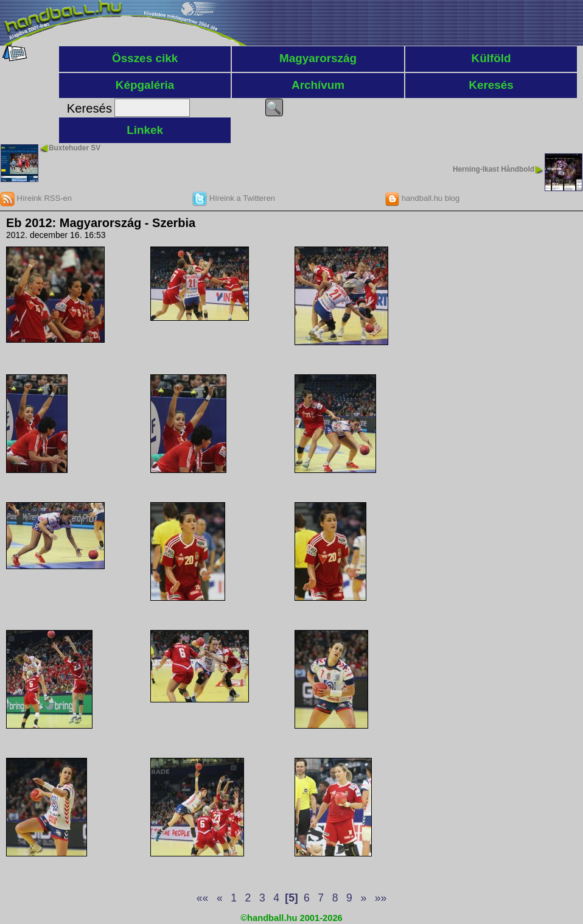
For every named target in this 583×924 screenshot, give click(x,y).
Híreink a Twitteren (234, 198)
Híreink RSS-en (36, 198)
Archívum (318, 85)
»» (381, 898)
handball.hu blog (422, 198)
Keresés (491, 85)
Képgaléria (145, 85)
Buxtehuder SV (75, 148)
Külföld (491, 58)
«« (202, 898)
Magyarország (318, 58)
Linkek (145, 130)
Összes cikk (145, 58)
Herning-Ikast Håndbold (494, 169)
